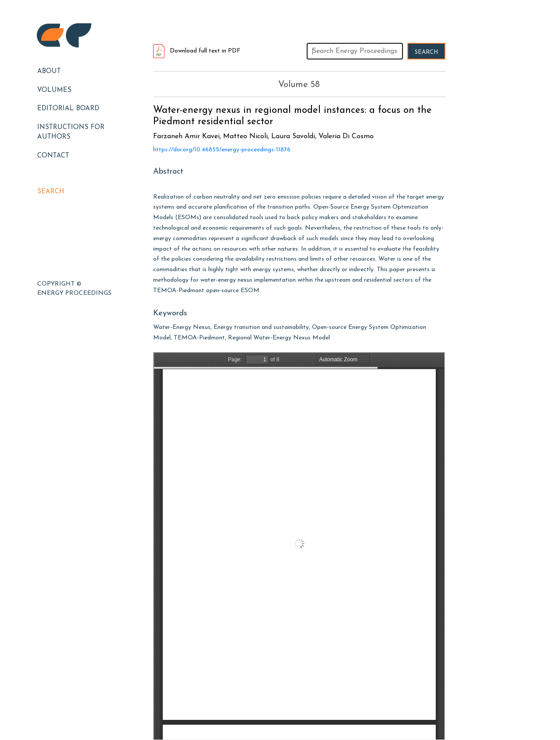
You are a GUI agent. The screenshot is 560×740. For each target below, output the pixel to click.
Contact (53, 156)
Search (51, 192)
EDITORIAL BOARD (68, 109)
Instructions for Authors (71, 133)
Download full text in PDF (197, 51)
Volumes (54, 90)
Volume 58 (299, 85)
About (49, 72)
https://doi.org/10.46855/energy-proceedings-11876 (222, 150)
